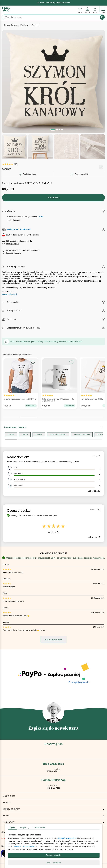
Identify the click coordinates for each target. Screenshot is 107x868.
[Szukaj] (51, 17)
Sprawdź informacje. (14, 253)
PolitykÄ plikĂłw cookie (24, 847)
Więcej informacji (9, 294)
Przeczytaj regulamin (79, 682)
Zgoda (12, 828)
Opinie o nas (9, 796)
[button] (53, 130)
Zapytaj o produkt (81, 174)
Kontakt (7, 802)
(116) (10, 164)
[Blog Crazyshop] (54, 771)
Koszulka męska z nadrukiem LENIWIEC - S (20, 380)
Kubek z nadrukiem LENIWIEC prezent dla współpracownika (59, 381)
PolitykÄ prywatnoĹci (67, 838)
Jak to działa (94, 491)
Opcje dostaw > (14, 220)
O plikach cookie (39, 828)
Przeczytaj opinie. (13, 244)
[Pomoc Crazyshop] (54, 789)
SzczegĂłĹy (24, 828)
